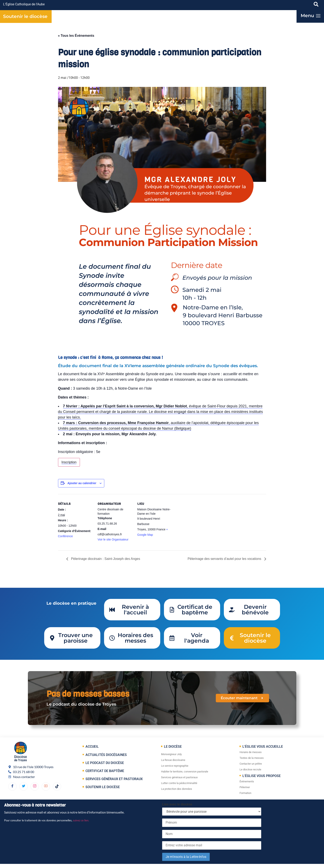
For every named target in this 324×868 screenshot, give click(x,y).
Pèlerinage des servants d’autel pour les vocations (225, 559)
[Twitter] (24, 786)
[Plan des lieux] (199, 522)
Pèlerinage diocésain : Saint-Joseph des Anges (105, 559)
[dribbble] (35, 786)
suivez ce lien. (81, 820)
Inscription (69, 462)
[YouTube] (46, 786)
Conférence (65, 536)
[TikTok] (57, 786)
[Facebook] (12, 786)
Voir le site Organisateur (113, 539)
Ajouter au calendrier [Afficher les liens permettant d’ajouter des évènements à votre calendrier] (82, 483)
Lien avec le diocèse (177, 804)
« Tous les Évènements (76, 36)
